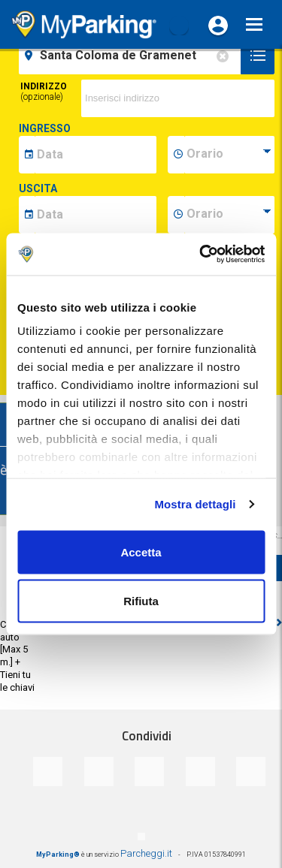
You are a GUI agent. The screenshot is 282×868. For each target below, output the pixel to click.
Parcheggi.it (146, 853)
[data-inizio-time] (229, 155)
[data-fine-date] (96, 215)
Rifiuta (141, 601)
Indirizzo (44, 92)
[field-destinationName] (132, 56)
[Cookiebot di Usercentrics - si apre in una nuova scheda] (201, 255)
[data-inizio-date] (96, 155)
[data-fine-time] (229, 215)
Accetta (141, 552)
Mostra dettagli (195, 504)
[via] (178, 98)
